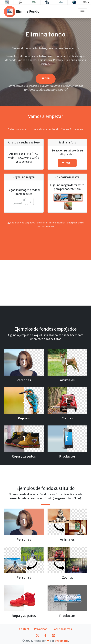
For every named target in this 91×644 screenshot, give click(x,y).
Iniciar (46, 79)
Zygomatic (61, 641)
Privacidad (41, 629)
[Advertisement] (45, 242)
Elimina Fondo (22, 12)
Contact (24, 629)
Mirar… (67, 163)
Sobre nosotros (62, 629)
